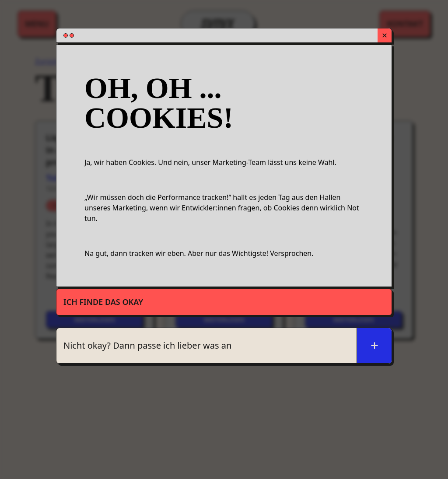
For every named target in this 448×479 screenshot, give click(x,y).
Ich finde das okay (103, 302)
